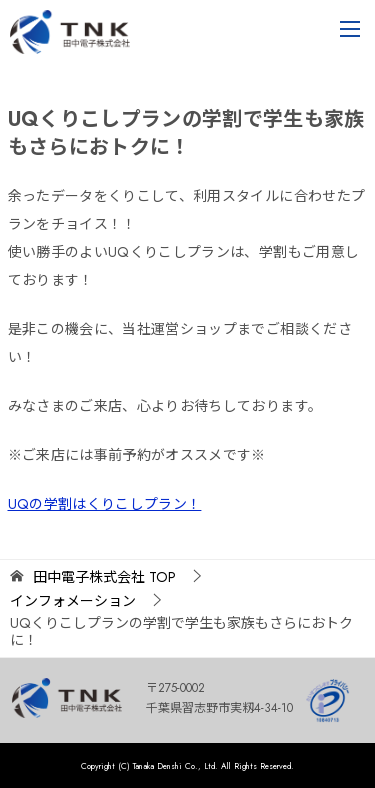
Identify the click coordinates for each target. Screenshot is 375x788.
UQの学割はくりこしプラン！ (105, 504)
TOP (104, 577)
